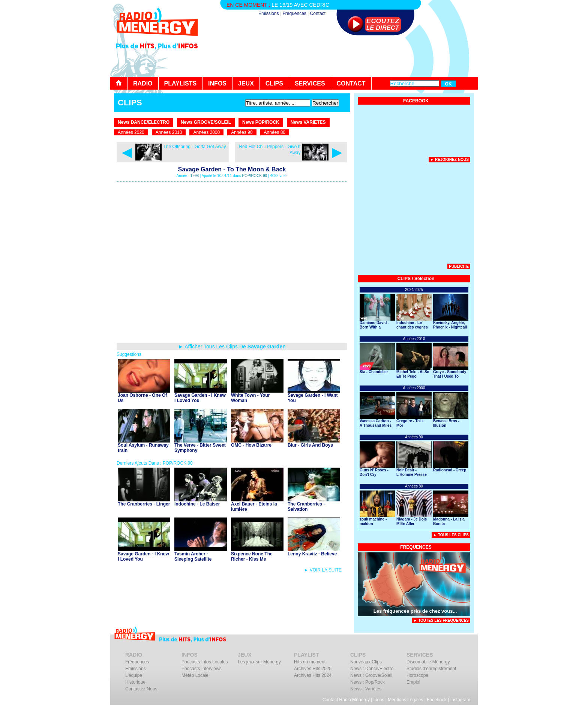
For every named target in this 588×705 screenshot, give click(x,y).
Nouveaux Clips (366, 662)
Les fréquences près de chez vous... (415, 611)
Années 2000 (206, 132)
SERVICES (310, 83)
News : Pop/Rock (367, 682)
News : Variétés (366, 689)
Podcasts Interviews (202, 669)
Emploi (413, 682)
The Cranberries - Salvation (306, 507)
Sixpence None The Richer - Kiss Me (252, 556)
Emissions (269, 13)
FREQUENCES (416, 547)
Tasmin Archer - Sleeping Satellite (193, 556)
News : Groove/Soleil (371, 675)
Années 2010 (169, 132)
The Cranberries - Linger (144, 504)
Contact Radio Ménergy (346, 700)
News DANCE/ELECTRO (144, 122)
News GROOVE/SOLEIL (206, 122)
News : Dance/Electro (372, 669)
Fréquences (294, 13)
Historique (135, 682)
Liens (379, 700)
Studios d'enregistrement (431, 669)
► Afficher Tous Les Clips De (232, 346)
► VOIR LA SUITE (323, 570)
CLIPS (274, 83)
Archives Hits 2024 (313, 675)
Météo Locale (195, 675)
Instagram (460, 700)
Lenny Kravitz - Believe (312, 554)
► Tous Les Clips (451, 535)
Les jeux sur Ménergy (259, 662)
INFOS (217, 83)
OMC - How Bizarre (251, 445)
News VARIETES (308, 122)
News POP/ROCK (261, 122)
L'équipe (134, 675)
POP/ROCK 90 (254, 176)
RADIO (143, 83)
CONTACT (351, 83)
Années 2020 (131, 132)
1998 (195, 176)
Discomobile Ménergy (428, 662)
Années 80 (275, 132)
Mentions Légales (405, 700)
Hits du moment (310, 662)
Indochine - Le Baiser (197, 504)
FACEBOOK (416, 101)
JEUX (246, 83)
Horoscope (417, 675)
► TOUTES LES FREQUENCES (441, 620)
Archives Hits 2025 (313, 669)
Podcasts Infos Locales (205, 662)
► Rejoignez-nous (449, 160)
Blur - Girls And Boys (310, 445)
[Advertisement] (341, 56)
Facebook (437, 700)
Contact (318, 13)
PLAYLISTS (181, 83)
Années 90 (242, 132)
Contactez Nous (141, 689)
